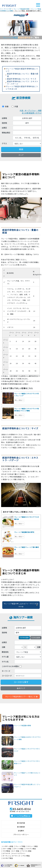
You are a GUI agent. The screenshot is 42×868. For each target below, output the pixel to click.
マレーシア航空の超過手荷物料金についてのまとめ (22, 88)
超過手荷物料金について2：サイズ (22, 79)
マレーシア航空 (20, 846)
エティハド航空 (19, 849)
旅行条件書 (21, 823)
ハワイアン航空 (31, 849)
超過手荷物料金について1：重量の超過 (23, 75)
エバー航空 (16, 851)
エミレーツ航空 (33, 846)
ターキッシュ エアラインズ (11, 856)
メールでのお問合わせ (22, 816)
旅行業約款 (21, 827)
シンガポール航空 (7, 846)
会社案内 (21, 831)
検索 (21, 149)
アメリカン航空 (26, 851)
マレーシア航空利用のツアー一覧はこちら (21, 696)
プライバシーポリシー (21, 835)
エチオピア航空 (8, 858)
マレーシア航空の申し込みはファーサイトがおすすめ (21, 605)
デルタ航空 (26, 856)
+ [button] (24, 638)
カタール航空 (7, 849)
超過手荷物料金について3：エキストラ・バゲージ (23, 83)
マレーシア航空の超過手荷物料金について (22, 70)
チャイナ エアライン (19, 853)
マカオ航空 (6, 851)
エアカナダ (6, 853)
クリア (21, 155)
